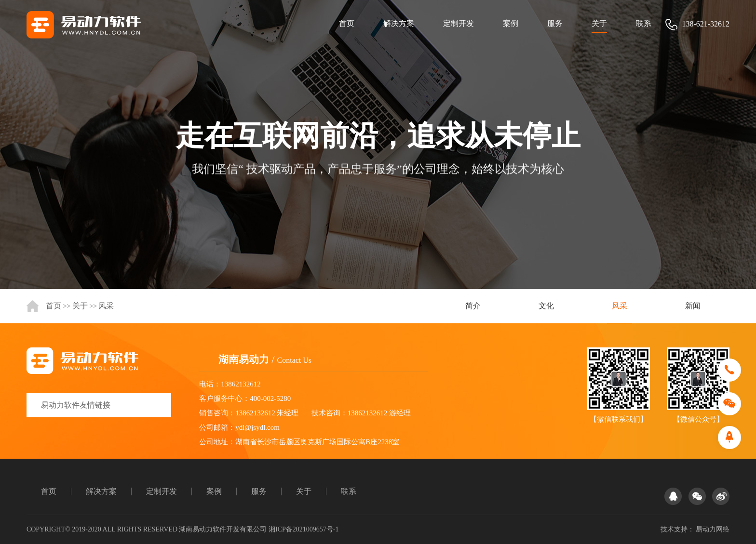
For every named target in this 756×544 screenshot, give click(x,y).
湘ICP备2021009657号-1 (304, 529)
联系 (644, 23)
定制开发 (459, 23)
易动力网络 (713, 529)
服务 (555, 23)
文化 (546, 306)
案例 (511, 23)
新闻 (693, 306)
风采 (106, 306)
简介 (473, 306)
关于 (599, 23)
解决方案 (399, 23)
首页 (347, 23)
